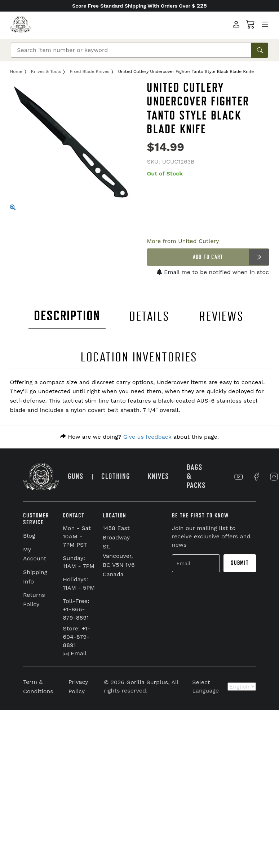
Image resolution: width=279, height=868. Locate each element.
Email (75, 653)
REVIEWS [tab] (222, 316)
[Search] (131, 50)
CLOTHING (116, 476)
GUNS (76, 476)
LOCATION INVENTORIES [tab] (139, 357)
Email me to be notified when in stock (214, 272)
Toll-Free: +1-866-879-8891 (76, 609)
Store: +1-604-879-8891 (76, 637)
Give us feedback (147, 437)
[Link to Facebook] (256, 477)
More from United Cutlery (183, 241)
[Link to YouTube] (239, 477)
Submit (240, 563)
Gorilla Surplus (147, 682)
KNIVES (158, 476)
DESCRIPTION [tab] (67, 316)
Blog (29, 536)
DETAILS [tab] (150, 316)
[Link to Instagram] (274, 477)
